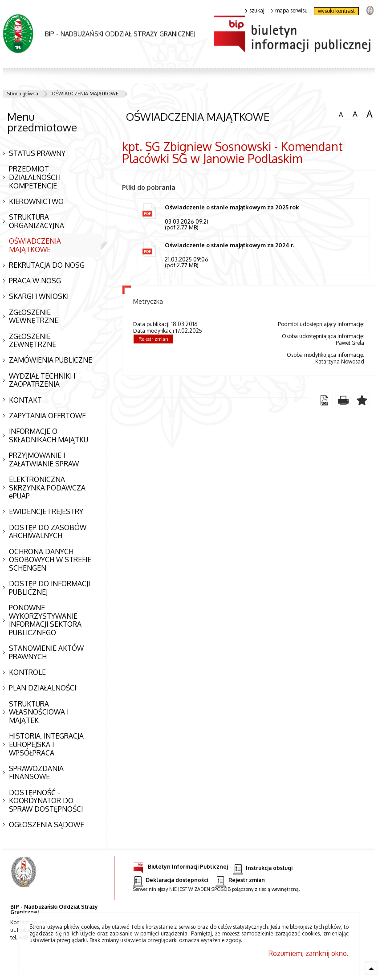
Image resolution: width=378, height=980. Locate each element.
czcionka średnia (355, 114)
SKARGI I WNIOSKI (39, 296)
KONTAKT (25, 400)
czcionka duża (370, 114)
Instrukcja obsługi (263, 868)
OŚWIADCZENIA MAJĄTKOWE (85, 94)
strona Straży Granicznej (370, 10)
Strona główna (23, 94)
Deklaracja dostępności (171, 880)
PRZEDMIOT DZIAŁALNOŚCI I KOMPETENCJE (35, 177)
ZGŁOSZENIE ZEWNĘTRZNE (33, 341)
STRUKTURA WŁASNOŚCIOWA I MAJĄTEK (39, 712)
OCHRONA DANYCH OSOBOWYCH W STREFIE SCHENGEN (50, 560)
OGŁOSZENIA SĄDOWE (47, 825)
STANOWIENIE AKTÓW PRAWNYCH (46, 652)
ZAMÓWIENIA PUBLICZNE (51, 360)
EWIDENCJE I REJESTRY (46, 511)
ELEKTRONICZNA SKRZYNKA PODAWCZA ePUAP (47, 488)
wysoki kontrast (336, 11)
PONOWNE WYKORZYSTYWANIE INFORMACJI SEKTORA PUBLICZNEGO (45, 620)
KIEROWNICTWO (36, 201)
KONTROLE (27, 672)
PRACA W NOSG (35, 281)
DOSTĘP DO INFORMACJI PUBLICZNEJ (49, 588)
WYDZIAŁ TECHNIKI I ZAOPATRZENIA (42, 380)
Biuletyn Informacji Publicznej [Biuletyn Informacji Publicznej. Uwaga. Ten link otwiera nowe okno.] (181, 865)
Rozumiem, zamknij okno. (309, 953)
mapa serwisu (289, 11)
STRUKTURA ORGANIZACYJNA (37, 221)
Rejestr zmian (153, 340)
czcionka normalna (341, 113)
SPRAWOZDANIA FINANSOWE (36, 773)
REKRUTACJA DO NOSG (47, 265)
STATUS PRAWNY (37, 153)
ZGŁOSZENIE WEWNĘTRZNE (34, 316)
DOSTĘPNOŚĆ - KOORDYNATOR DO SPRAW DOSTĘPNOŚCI (46, 801)
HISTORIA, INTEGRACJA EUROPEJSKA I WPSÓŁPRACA (46, 744)
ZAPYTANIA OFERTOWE (47, 416)
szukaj (255, 11)
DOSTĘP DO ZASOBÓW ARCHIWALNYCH (48, 532)
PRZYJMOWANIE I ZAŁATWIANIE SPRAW (44, 459)
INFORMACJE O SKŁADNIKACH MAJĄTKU (49, 435)
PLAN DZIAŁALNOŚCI (43, 688)
